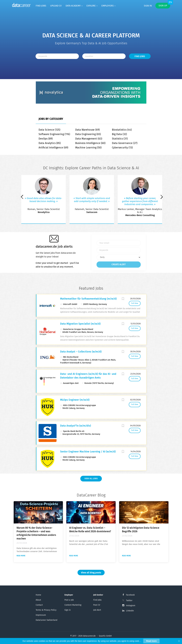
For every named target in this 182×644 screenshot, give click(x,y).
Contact (39, 605)
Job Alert (97, 610)
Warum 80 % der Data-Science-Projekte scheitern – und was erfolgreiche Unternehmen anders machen (36, 533)
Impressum (41, 615)
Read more (21, 556)
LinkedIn (130, 611)
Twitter (129, 600)
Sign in (148, 6)
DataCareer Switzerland (46, 620)
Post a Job (69, 600)
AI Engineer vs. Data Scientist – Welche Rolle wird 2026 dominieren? (90, 530)
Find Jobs (140, 56)
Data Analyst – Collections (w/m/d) (81, 352)
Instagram (131, 606)
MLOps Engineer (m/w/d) (75, 400)
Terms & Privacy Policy (46, 610)
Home (38, 595)
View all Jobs (91, 479)
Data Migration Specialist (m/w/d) (80, 324)
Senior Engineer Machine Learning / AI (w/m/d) (88, 452)
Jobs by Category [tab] (51, 119)
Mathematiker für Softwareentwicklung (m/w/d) (88, 299)
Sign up (163, 6)
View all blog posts (91, 573)
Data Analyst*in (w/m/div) (76, 426)
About (38, 600)
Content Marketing (73, 605)
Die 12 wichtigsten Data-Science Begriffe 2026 (141, 530)
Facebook (130, 595)
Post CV (97, 605)
